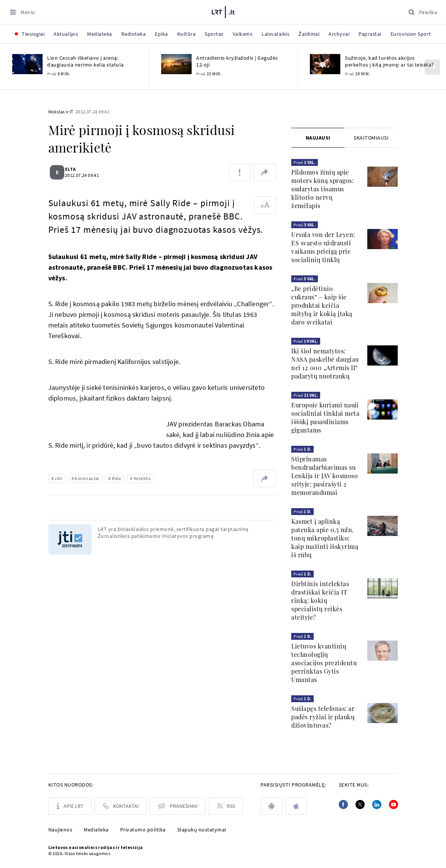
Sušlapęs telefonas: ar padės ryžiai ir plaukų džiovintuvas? (323, 717)
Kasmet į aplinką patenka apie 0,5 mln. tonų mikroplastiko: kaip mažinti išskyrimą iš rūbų (325, 538)
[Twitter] (360, 804)
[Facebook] (343, 804)
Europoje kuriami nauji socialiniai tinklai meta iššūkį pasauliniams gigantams (325, 417)
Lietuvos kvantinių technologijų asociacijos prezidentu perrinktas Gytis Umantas (324, 663)
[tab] (318, 138)
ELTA (75, 169)
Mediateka (96, 830)
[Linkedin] (377, 804)
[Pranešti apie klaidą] (240, 172)
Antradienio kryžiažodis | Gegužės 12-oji (237, 61)
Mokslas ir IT (61, 112)
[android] (271, 806)
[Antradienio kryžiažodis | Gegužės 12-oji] (176, 64)
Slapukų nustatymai (202, 830)
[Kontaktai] (121, 806)
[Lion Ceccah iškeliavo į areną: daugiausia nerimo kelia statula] (27, 64)
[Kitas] (432, 67)
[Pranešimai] (178, 806)
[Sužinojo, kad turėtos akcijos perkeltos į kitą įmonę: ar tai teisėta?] (325, 64)
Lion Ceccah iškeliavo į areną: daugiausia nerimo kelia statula (86, 61)
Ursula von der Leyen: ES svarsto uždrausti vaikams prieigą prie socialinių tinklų (323, 247)
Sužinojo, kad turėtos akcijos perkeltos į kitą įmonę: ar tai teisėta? (389, 61)
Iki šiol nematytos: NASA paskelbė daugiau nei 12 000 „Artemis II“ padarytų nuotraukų (325, 363)
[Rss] (226, 806)
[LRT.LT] (223, 11)
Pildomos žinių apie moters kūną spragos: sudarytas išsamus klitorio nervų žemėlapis (322, 189)
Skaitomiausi (371, 138)
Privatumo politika (143, 830)
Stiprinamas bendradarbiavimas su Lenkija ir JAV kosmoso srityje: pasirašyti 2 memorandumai (325, 476)
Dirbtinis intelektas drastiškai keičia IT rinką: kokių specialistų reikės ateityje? (320, 600)
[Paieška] (422, 12)
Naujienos (60, 830)
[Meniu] (22, 12)
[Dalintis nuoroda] (265, 172)
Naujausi (318, 138)
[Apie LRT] (70, 806)
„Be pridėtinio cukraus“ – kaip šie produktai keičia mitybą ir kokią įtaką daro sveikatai (322, 305)
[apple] (296, 806)
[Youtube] (394, 804)
